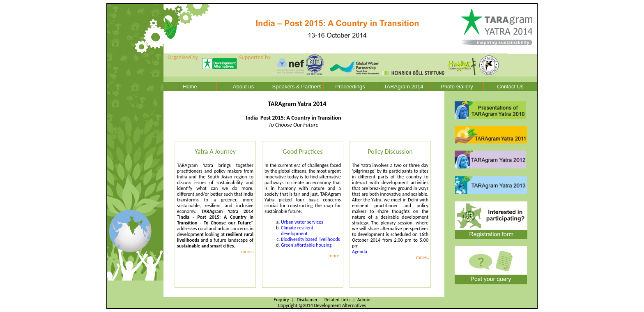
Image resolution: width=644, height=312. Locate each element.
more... (248, 252)
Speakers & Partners (297, 87)
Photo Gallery (457, 87)
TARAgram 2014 (404, 87)
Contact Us (510, 87)
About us (243, 87)
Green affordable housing (306, 245)
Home (190, 87)
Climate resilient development (297, 231)
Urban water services (302, 222)
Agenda (360, 252)
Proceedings (350, 87)
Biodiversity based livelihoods (310, 239)
